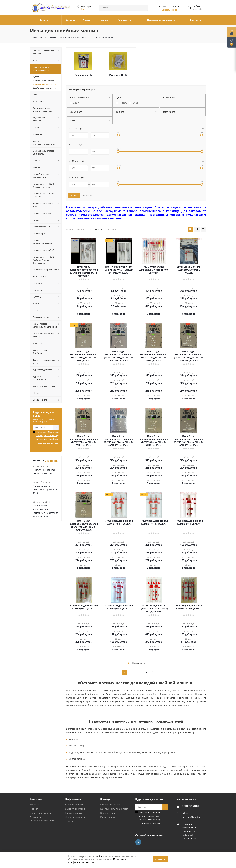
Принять (160, 859)
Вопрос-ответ (108, 813)
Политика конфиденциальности (42, 818)
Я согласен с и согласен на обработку (47, 437)
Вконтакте (138, 842)
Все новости (52, 461)
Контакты (35, 805)
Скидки (69, 821)
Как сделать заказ (110, 805)
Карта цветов (107, 817)
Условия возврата (75, 817)
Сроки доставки (74, 813)
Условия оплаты (74, 805)
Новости (35, 809)
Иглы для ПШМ (118, 75)
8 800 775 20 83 (172, 6)
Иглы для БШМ (83, 75)
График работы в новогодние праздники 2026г (45, 490)
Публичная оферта (40, 813)
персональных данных (47, 443)
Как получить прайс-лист (114, 809)
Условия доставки (75, 809)
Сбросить (88, 196)
